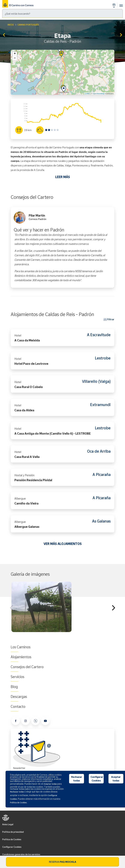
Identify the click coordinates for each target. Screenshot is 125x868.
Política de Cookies (12, 839)
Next (114, 608)
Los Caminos (21, 647)
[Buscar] (62, 13)
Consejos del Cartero (27, 667)
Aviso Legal (8, 824)
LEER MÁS (63, 177)
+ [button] (15, 54)
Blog (14, 687)
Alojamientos (21, 657)
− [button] (15, 58)
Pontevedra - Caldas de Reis (4, 35)
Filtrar (109, 319)
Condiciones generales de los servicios (21, 854)
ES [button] (114, 5)
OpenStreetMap (99, 94)
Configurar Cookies (12, 847)
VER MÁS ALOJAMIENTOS (63, 544)
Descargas (19, 697)
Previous (11, 608)
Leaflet (87, 94)
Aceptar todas (116, 779)
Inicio (11, 25)
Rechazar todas (77, 779)
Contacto (18, 706)
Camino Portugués (28, 25)
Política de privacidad (13, 832)
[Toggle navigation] (121, 4)
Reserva (63, 862)
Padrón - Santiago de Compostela (121, 35)
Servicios (18, 677)
